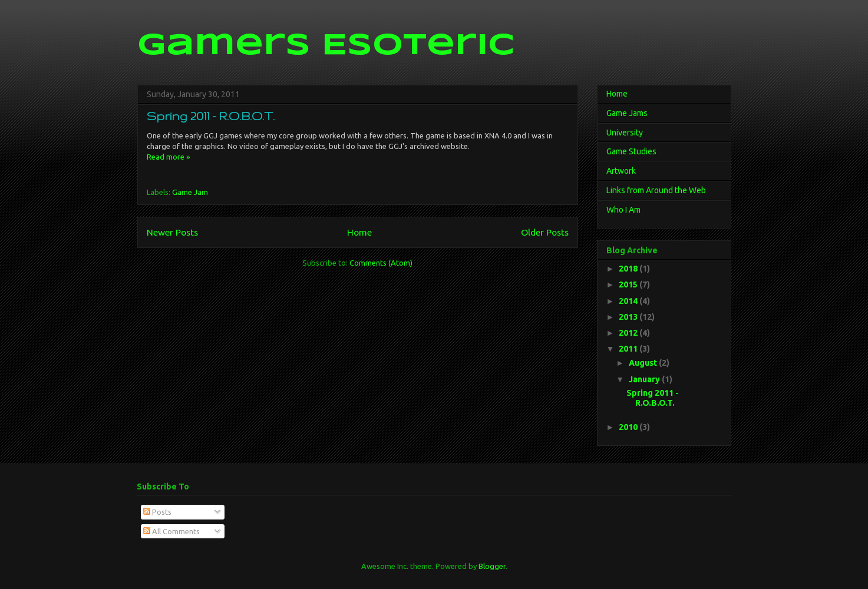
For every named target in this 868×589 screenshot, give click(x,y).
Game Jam (190, 192)
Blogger (492, 566)
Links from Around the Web (656, 190)
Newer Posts (172, 232)
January (645, 379)
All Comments (171, 531)
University (625, 133)
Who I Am (623, 210)
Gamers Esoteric (326, 46)
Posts (157, 512)
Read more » (168, 157)
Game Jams (627, 113)
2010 (629, 427)
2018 (629, 269)
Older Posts (545, 232)
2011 (629, 349)
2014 (629, 301)
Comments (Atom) (381, 263)
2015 (629, 284)
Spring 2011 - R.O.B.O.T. (211, 116)
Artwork (621, 171)
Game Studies (631, 151)
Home (359, 232)
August (644, 363)
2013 (629, 317)
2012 (629, 333)
